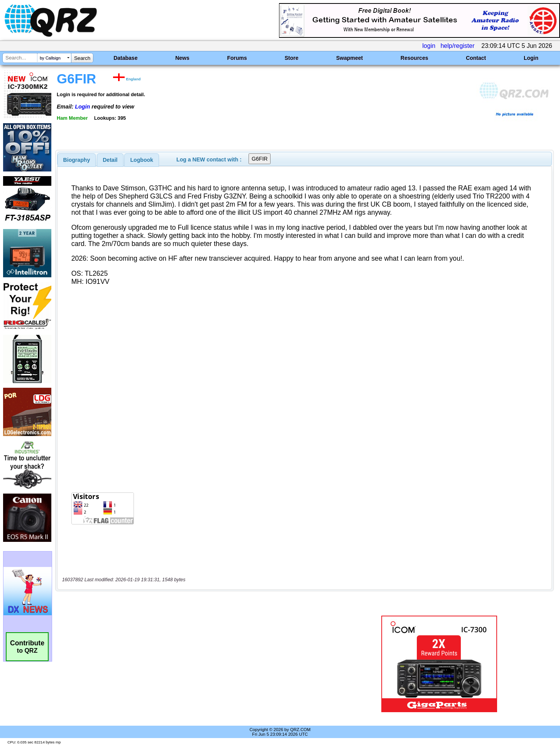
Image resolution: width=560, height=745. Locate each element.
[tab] (77, 160)
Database (125, 58)
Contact (476, 58)
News (182, 58)
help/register (457, 46)
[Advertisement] (196, 664)
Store (291, 58)
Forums (237, 58)
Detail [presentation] (110, 160)
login (429, 46)
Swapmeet (349, 58)
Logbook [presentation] (142, 160)
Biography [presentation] (77, 160)
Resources (415, 58)
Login (531, 58)
